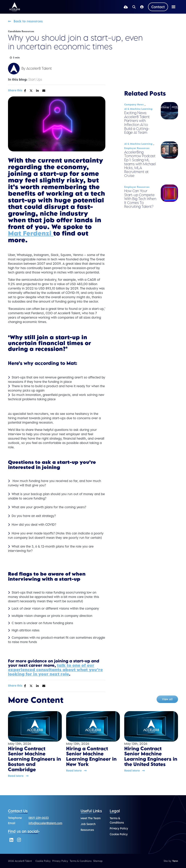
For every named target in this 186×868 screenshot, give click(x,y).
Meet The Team (91, 818)
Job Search (88, 824)
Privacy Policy (119, 828)
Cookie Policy (119, 834)
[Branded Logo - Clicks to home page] (15, 7)
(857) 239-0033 (39, 818)
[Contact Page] (158, 7)
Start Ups (35, 80)
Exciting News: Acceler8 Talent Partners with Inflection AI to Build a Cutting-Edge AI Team (137, 123)
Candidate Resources (21, 31)
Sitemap (98, 861)
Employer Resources (137, 148)
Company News (134, 104)
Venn (175, 861)
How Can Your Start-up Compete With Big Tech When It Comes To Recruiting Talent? (140, 199)
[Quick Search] (134, 7)
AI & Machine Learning (138, 109)
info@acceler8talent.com (45, 823)
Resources (87, 830)
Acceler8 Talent (39, 68)
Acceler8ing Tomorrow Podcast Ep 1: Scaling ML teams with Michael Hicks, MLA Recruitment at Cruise (140, 164)
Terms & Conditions (81, 861)
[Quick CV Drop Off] (126, 7)
